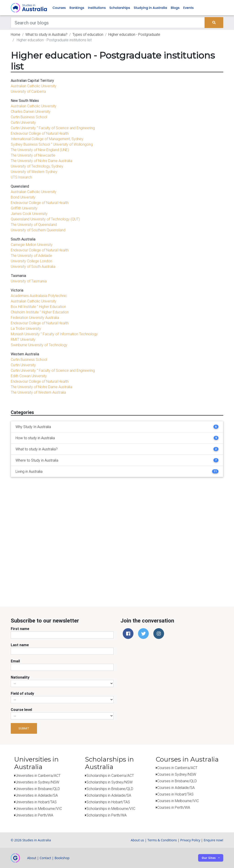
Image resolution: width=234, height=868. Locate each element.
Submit (24, 728)
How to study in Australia (35, 438)
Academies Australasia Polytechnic (39, 296)
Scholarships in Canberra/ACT (110, 775)
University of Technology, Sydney (37, 166)
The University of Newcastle (33, 155)
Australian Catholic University (34, 86)
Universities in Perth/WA (34, 815)
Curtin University (23, 123)
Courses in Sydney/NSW (177, 775)
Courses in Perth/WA (174, 808)
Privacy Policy (190, 840)
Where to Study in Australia (37, 460)
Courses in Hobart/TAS (175, 794)
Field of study (22, 694)
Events (189, 8)
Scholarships (120, 8)
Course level (21, 710)
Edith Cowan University (29, 376)
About (32, 858)
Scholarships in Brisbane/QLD (110, 789)
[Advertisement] (120, 576)
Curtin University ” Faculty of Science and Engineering (53, 128)
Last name (20, 645)
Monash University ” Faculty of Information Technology (54, 334)
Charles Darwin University (31, 112)
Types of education (88, 35)
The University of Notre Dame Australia (41, 161)
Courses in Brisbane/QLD (177, 781)
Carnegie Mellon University (32, 245)
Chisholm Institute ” (26, 312)
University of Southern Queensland (38, 230)
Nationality (20, 677)
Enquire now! (213, 840)
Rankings (77, 8)
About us (137, 840)
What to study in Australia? (46, 35)
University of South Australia (33, 267)
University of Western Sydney (34, 172)
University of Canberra (28, 92)
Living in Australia (29, 472)
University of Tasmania (29, 281)
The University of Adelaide (31, 256)
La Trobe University (26, 329)
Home (16, 35)
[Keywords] (108, 23)
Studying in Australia (150, 8)
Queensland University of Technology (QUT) (45, 219)
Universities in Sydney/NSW (37, 782)
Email (15, 661)
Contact (45, 858)
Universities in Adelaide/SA (37, 795)
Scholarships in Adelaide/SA (109, 795)
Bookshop (62, 858)
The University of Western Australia (38, 393)
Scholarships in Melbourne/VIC (111, 809)
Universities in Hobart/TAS (36, 802)
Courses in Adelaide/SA (176, 788)
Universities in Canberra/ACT (38, 775)
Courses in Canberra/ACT (177, 768)
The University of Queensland (34, 225)
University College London (31, 261)
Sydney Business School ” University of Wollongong (52, 145)
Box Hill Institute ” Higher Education (38, 307)
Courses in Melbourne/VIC (178, 801)
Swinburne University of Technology (39, 345)
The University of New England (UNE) (40, 150)
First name (20, 629)
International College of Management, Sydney (47, 139)
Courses (59, 8)
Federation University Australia (35, 318)
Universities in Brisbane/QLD (38, 789)
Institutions (97, 8)
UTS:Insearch (21, 177)
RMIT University (23, 340)
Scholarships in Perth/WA (106, 815)
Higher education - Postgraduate (134, 35)
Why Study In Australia (33, 427)
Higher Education (55, 312)
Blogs (175, 8)
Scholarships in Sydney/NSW (109, 782)
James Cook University (29, 214)
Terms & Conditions (162, 840)
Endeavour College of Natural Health (40, 134)
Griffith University (24, 208)
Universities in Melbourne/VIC (39, 809)
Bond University (23, 197)
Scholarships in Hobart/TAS (108, 802)
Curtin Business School (29, 117)
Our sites (209, 858)
